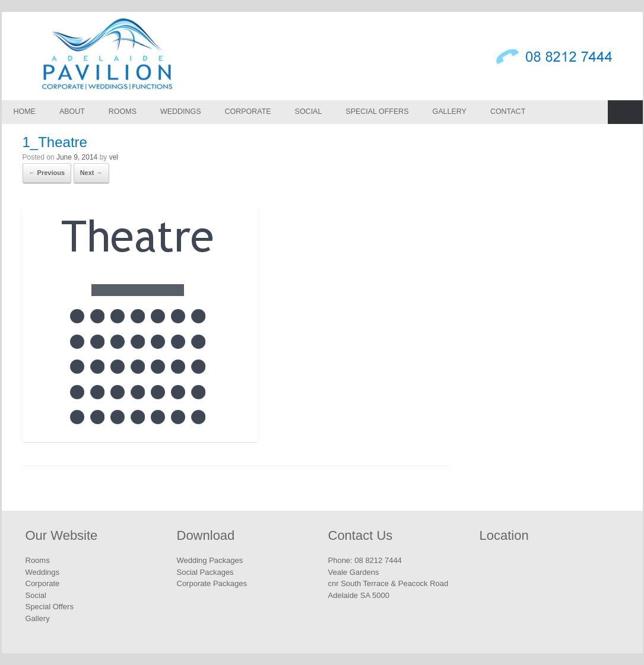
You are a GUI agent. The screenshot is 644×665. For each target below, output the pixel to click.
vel (114, 157)
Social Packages (205, 572)
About (72, 112)
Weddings (181, 112)
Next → (91, 173)
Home (25, 112)
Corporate (248, 112)
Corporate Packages (212, 583)
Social (309, 112)
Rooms (123, 112)
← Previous (47, 173)
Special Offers (377, 112)
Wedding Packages (210, 560)
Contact (508, 112)
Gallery (450, 112)
